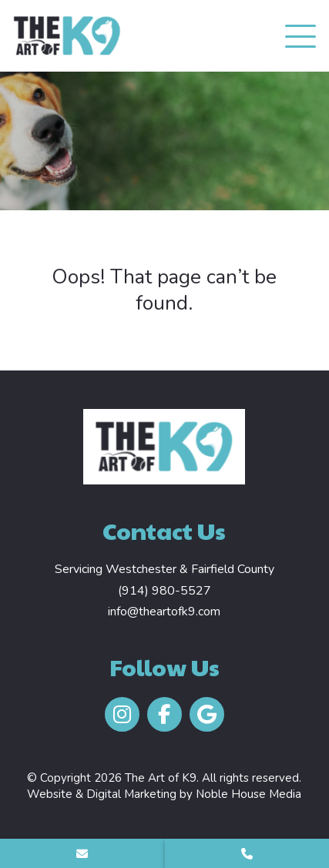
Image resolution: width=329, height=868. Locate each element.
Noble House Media (248, 794)
